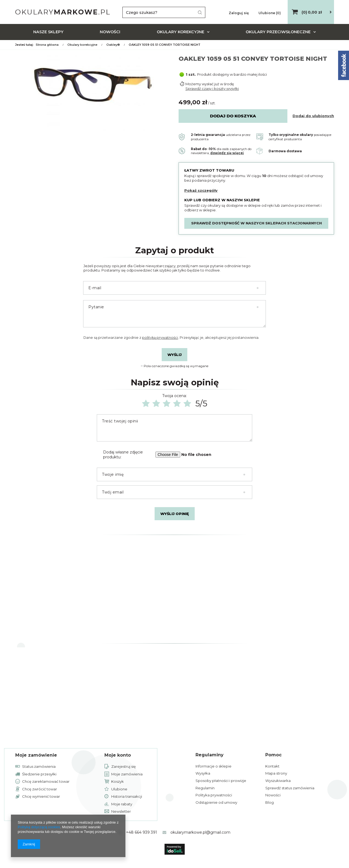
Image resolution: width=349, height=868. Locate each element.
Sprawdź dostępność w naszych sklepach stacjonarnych (256, 223)
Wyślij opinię (175, 514)
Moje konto (118, 755)
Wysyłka (203, 773)
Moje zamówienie (36, 755)
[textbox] (164, 12)
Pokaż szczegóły (201, 190)
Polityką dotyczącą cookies (39, 827)
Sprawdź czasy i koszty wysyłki (212, 89)
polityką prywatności (160, 338)
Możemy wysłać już (202, 84)
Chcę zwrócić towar (40, 789)
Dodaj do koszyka (233, 116)
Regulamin (205, 788)
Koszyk (118, 782)
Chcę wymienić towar (41, 797)
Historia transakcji (127, 797)
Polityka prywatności (214, 795)
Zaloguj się (239, 13)
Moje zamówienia (127, 774)
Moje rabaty (122, 804)
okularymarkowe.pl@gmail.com (200, 832)
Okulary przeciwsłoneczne (278, 32)
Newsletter (121, 812)
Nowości (110, 32)
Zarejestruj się (124, 767)
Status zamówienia (39, 767)
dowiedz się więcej (227, 153)
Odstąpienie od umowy (216, 802)
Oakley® (113, 45)
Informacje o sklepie (213, 766)
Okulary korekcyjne (180, 32)
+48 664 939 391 (142, 832)
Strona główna (47, 45)
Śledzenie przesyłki (39, 774)
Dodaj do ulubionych (313, 116)
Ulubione (119, 789)
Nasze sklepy (48, 32)
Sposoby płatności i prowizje (221, 781)
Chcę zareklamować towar (46, 782)
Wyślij (174, 355)
